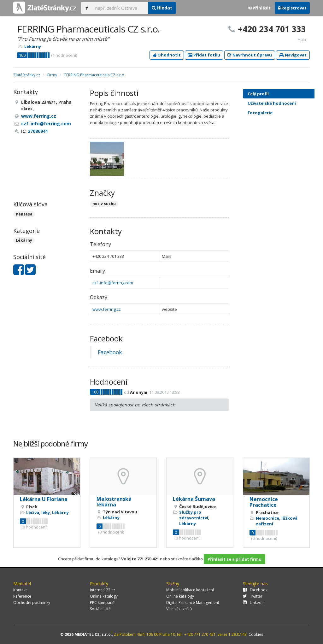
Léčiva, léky (38, 512)
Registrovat (292, 8)
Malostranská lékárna (114, 502)
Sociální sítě (100, 609)
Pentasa (24, 214)
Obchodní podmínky (32, 603)
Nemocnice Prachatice (264, 502)
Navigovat (293, 55)
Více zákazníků (179, 609)
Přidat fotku (204, 55)
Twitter (253, 596)
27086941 (38, 131)
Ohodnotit (167, 55)
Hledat (162, 8)
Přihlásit (259, 8)
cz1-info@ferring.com (113, 283)
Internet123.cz (103, 590)
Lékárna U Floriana (44, 499)
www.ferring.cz (107, 309)
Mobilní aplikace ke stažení (190, 590)
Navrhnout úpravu (250, 55)
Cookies (256, 634)
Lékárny (33, 46)
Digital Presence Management (193, 603)
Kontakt (20, 590)
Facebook (110, 352)
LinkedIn (254, 603)
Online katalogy (104, 596)
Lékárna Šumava (194, 499)
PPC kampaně (102, 603)
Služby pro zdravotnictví (194, 515)
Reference (22, 596)
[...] (120, 8)
